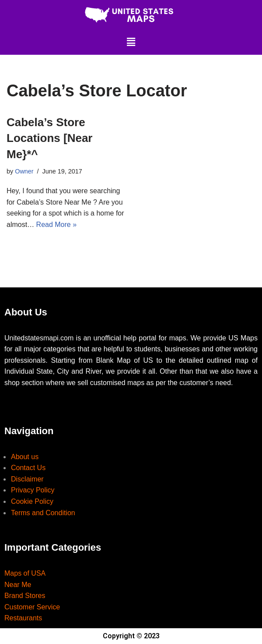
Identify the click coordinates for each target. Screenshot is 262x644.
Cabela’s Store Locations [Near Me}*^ (50, 138)
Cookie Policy (32, 501)
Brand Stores (25, 596)
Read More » (57, 225)
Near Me (18, 585)
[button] (131, 42)
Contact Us (28, 468)
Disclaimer (27, 479)
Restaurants (23, 618)
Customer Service (32, 607)
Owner (24, 171)
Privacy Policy (33, 490)
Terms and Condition (43, 513)
